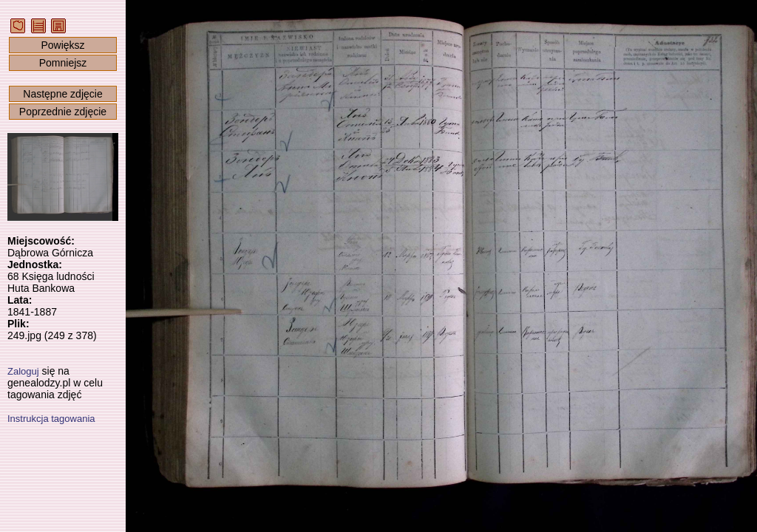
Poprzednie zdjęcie (63, 112)
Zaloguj (23, 371)
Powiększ (62, 45)
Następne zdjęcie (62, 94)
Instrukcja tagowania (51, 419)
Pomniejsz (63, 63)
